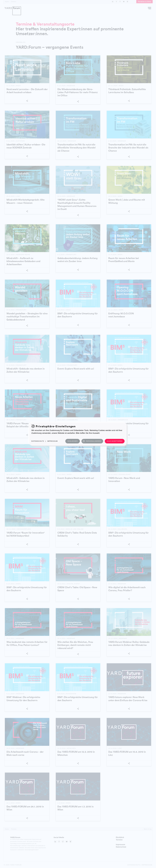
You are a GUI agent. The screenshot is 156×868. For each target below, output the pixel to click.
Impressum (52, 441)
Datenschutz (38, 441)
